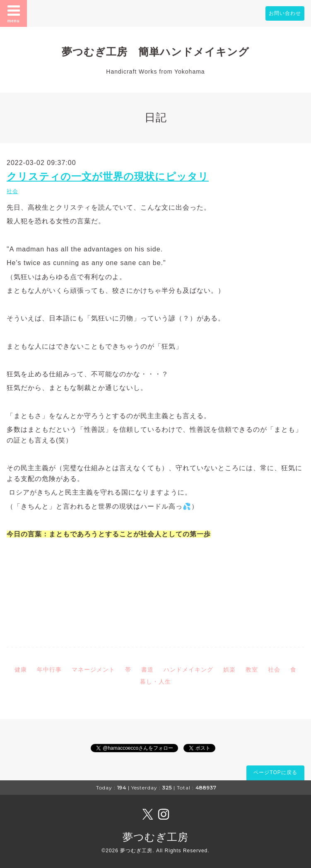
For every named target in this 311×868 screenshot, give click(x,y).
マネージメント (93, 670)
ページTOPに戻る (275, 772)
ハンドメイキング (188, 670)
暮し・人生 (155, 681)
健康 (21, 670)
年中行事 (49, 670)
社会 (12, 191)
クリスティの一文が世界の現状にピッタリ (108, 176)
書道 (147, 670)
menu (14, 13)
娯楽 (229, 670)
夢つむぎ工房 (155, 837)
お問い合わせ (285, 13)
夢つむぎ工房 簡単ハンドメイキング (161, 52)
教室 (252, 670)
